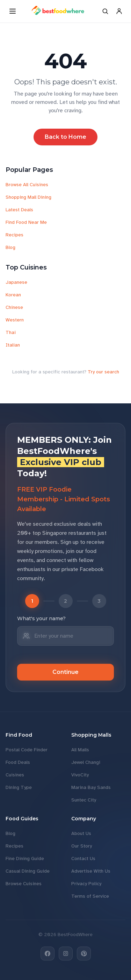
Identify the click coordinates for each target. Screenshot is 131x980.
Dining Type (19, 787)
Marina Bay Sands (91, 787)
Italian (13, 345)
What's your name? (41, 618)
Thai (11, 332)
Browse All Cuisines (27, 185)
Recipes (14, 235)
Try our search (103, 372)
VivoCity (80, 775)
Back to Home (65, 137)
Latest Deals (19, 210)
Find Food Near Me (26, 222)
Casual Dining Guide (28, 871)
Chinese (14, 307)
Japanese (16, 282)
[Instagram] (66, 954)
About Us (81, 833)
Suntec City (84, 800)
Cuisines (15, 775)
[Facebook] (48, 954)
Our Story (82, 846)
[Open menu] (13, 11)
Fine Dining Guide (25, 859)
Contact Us (83, 859)
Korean (13, 295)
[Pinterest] (84, 954)
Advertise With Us (91, 871)
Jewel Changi (86, 762)
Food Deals (18, 762)
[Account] (119, 11)
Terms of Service (90, 896)
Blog (10, 247)
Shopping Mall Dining (28, 197)
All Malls (80, 750)
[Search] (105, 11)
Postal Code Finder (27, 750)
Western (15, 320)
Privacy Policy (86, 884)
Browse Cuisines (24, 884)
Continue (65, 672)
